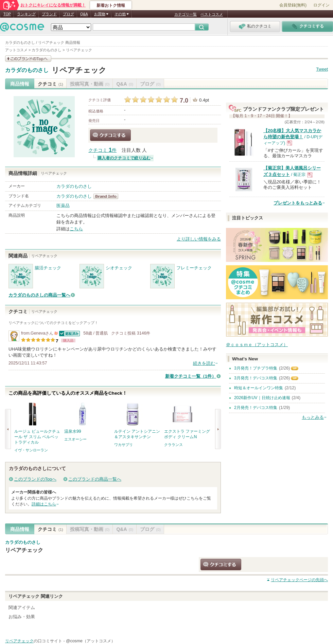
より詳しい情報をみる (199, 239)
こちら (76, 229)
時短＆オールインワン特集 (259, 388)
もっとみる (313, 417)
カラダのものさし (27, 70)
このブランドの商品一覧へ (95, 479)
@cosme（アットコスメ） (91, 641)
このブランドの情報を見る (28, 59)
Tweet (322, 69)
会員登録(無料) (293, 5)
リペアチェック (79, 70)
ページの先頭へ (299, 580)
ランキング (26, 14)
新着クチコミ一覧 (191, 376)
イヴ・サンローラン (31, 450)
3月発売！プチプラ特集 (256, 368)
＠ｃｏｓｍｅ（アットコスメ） (257, 345)
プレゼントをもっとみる (298, 203)
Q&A (84, 14)
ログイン (321, 5)
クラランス (173, 445)
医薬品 (63, 206)
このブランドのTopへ (35, 479)
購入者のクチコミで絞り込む (124, 158)
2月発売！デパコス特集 (256, 408)
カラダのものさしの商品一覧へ (39, 295)
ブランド (49, 14)
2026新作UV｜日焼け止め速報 (262, 398)
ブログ (68, 14)
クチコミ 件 (102, 150)
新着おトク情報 (111, 5)
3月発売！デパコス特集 (256, 378)
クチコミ (50, 84)
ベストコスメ (212, 14)
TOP (7, 14)
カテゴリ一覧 (186, 14)
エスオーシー (75, 439)
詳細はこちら (44, 504)
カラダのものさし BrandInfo (108, 196)
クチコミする (110, 135)
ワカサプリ (124, 445)
